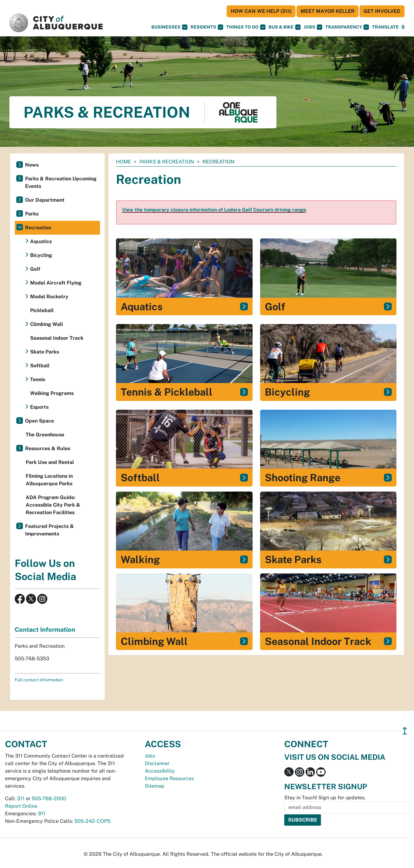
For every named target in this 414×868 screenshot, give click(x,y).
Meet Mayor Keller (328, 11)
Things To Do (246, 27)
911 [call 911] (42, 814)
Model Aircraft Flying (56, 283)
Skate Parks (45, 352)
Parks (32, 214)
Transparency (347, 27)
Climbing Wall (47, 324)
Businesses (169, 27)
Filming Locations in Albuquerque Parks (49, 480)
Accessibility (160, 771)
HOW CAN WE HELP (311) (261, 11)
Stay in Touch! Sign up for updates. (325, 798)
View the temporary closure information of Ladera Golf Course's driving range (214, 210)
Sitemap (155, 786)
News (32, 165)
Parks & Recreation (167, 162)
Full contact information (39, 680)
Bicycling (41, 255)
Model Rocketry (49, 297)
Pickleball (42, 310)
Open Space (39, 421)
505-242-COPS (92, 821)
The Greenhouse (45, 435)
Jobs (313, 27)
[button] (385, 27)
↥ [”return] (405, 731)
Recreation (38, 228)
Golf (35, 269)
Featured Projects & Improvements (50, 530)
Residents (207, 27)
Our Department (45, 200)
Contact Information (45, 630)
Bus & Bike (285, 27)
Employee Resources (169, 778)
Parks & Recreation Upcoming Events (61, 182)
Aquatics (41, 241)
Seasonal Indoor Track (57, 338)
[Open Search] (403, 27)
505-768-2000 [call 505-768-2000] (49, 799)
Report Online (21, 806)
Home (123, 162)
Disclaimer (157, 763)
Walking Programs (52, 393)
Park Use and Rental (50, 462)
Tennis (38, 379)
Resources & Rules (48, 448)
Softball (40, 366)
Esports (39, 407)
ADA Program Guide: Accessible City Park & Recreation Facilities (53, 505)
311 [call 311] (21, 799)
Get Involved (382, 11)
